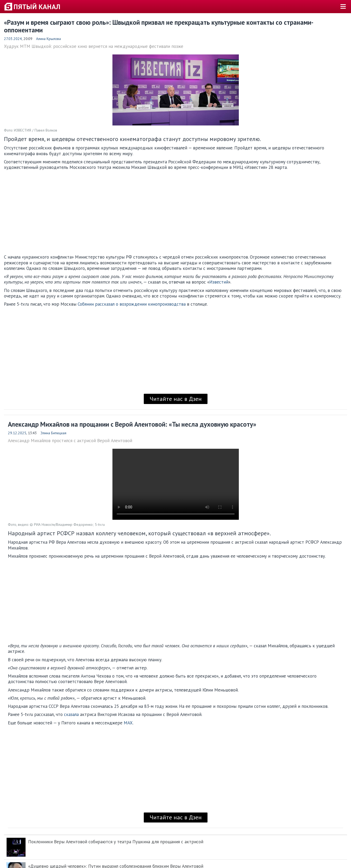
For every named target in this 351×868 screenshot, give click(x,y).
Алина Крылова (48, 39)
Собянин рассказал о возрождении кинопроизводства (132, 304)
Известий (219, 282)
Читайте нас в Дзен (176, 399)
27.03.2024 (13, 39)
